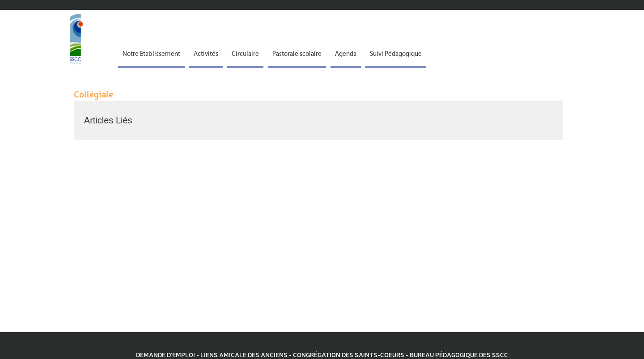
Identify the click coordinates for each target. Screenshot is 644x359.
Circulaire (245, 54)
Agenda (346, 54)
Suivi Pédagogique (396, 54)
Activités (206, 54)
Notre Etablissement (151, 54)
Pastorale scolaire (297, 54)
